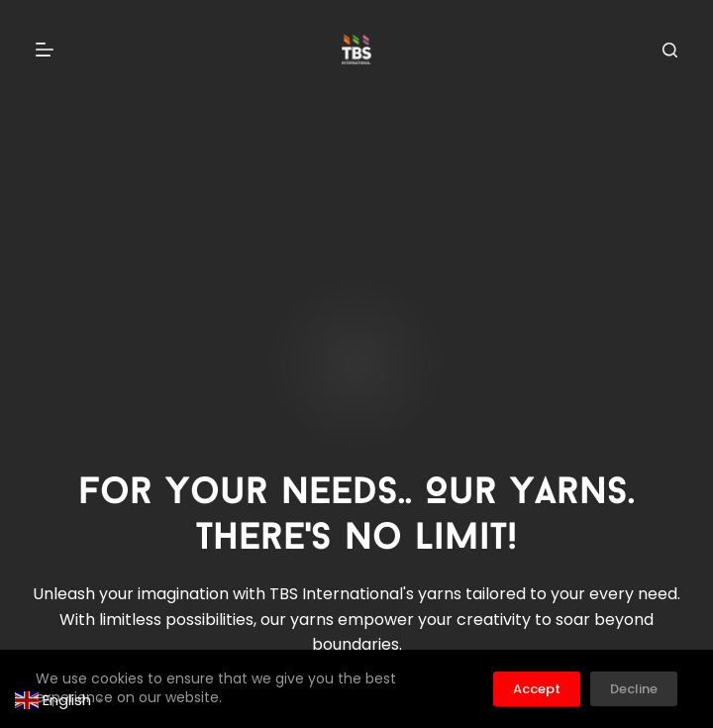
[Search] (670, 50)
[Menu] (45, 50)
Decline (634, 689)
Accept (537, 689)
